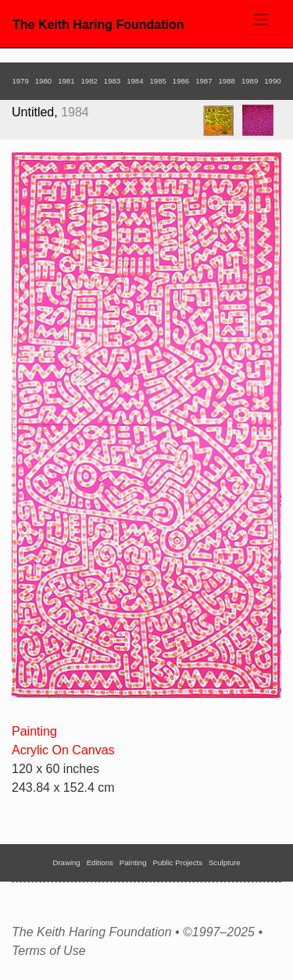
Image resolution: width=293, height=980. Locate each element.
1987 (204, 81)
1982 (89, 81)
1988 (227, 81)
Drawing (67, 862)
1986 (181, 81)
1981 (66, 81)
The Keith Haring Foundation (98, 25)
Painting (34, 731)
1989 (250, 81)
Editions (100, 862)
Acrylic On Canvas (63, 750)
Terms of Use (49, 951)
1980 (43, 81)
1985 (158, 81)
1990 (272, 81)
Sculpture (225, 862)
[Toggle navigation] (261, 21)
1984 (135, 81)
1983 (112, 81)
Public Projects (178, 862)
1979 (20, 81)
